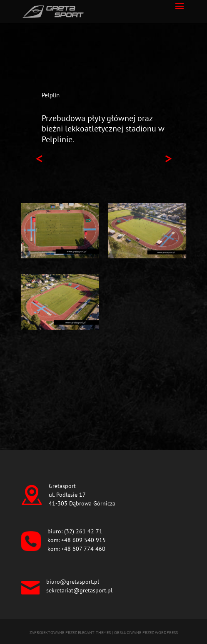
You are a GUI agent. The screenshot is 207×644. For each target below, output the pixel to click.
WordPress (166, 633)
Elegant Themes (94, 633)
